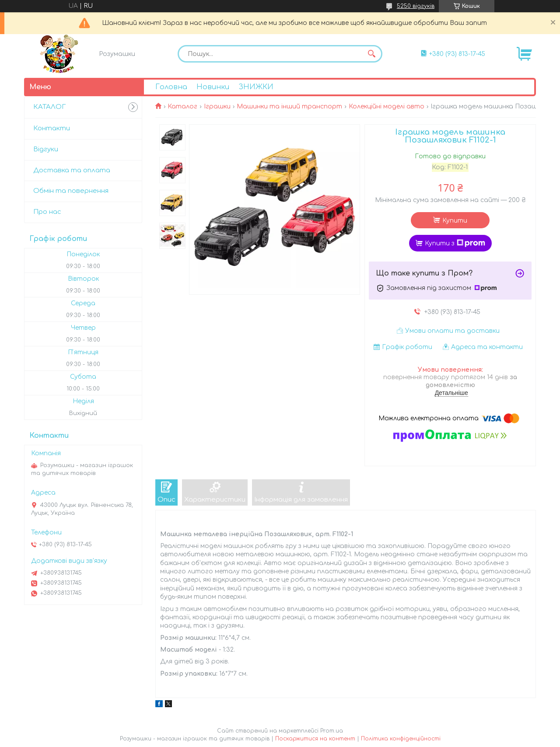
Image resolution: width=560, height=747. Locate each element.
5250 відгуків (416, 6)
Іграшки (217, 106)
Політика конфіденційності (401, 739)
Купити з (455, 243)
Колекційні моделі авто (387, 106)
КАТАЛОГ (49, 107)
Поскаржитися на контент (315, 739)
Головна (171, 87)
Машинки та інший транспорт (289, 106)
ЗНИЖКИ (256, 87)
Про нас (47, 212)
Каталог (182, 106)
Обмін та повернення (71, 191)
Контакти (52, 128)
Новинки (213, 87)
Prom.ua (332, 731)
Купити (455, 221)
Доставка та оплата (72, 170)
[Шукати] (371, 54)
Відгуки (46, 149)
